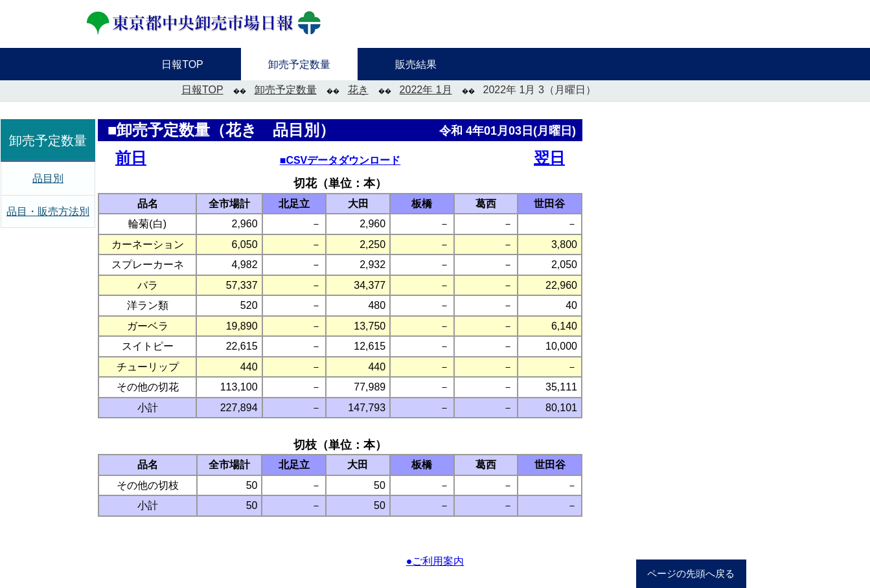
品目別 (48, 178)
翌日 (549, 158)
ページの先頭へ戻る (691, 574)
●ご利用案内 (435, 561)
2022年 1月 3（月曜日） (540, 90)
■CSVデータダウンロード (340, 160)
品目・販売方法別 (48, 211)
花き (358, 90)
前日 (131, 158)
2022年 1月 (426, 90)
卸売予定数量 (286, 90)
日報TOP (202, 90)
